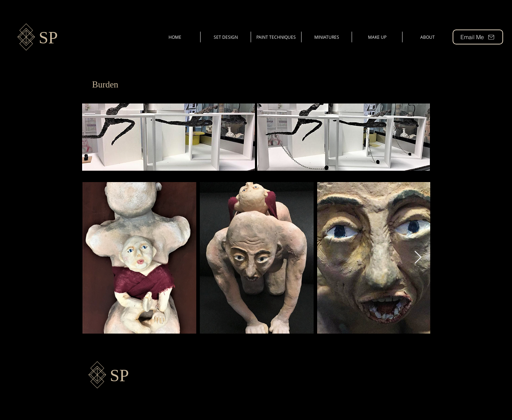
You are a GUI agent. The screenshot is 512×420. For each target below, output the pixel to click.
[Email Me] (478, 37)
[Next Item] (418, 258)
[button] (169, 137)
